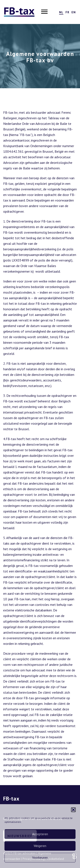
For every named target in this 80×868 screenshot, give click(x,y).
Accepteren (40, 834)
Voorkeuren (40, 858)
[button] (73, 810)
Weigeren (40, 846)
